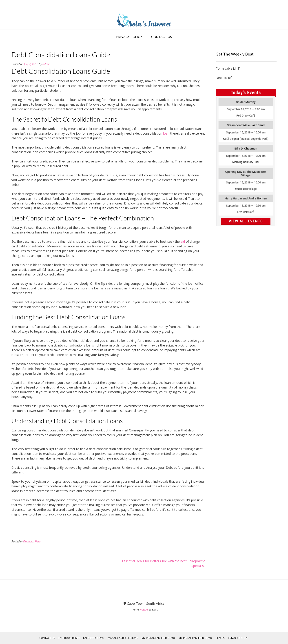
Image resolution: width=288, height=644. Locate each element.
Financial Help (32, 541)
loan (166, 133)
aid (183, 241)
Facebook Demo (69, 638)
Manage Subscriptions (123, 638)
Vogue (144, 610)
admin (46, 64)
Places (220, 638)
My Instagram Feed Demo (158, 638)
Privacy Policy (129, 37)
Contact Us (162, 37)
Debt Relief (224, 78)
